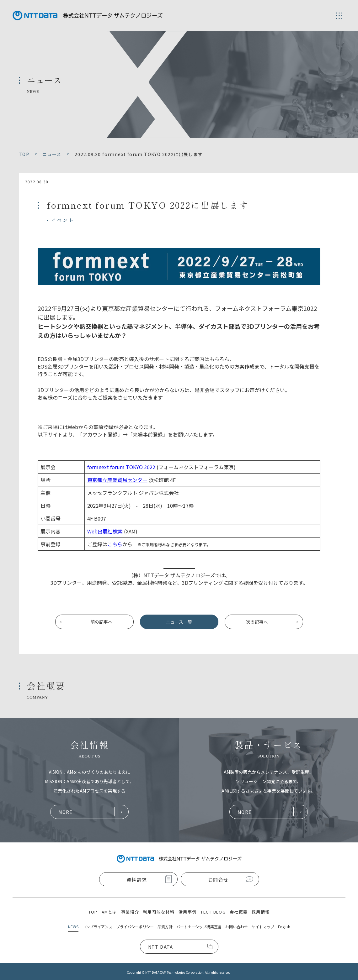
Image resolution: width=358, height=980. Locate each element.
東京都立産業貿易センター (117, 480)
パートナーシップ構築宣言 (199, 927)
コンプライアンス (97, 927)
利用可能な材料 (159, 912)
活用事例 (187, 912)
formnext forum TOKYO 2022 (121, 467)
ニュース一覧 (179, 622)
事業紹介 (130, 912)
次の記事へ (257, 622)
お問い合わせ (237, 927)
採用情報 (261, 912)
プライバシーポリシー (135, 927)
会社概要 (239, 912)
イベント (63, 220)
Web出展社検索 (105, 531)
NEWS (73, 927)
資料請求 (137, 880)
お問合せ (218, 880)
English (284, 927)
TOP (93, 912)
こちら (115, 544)
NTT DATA (161, 947)
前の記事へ (101, 622)
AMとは (109, 912)
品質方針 (165, 927)
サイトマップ (263, 927)
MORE (66, 812)
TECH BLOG (213, 912)
